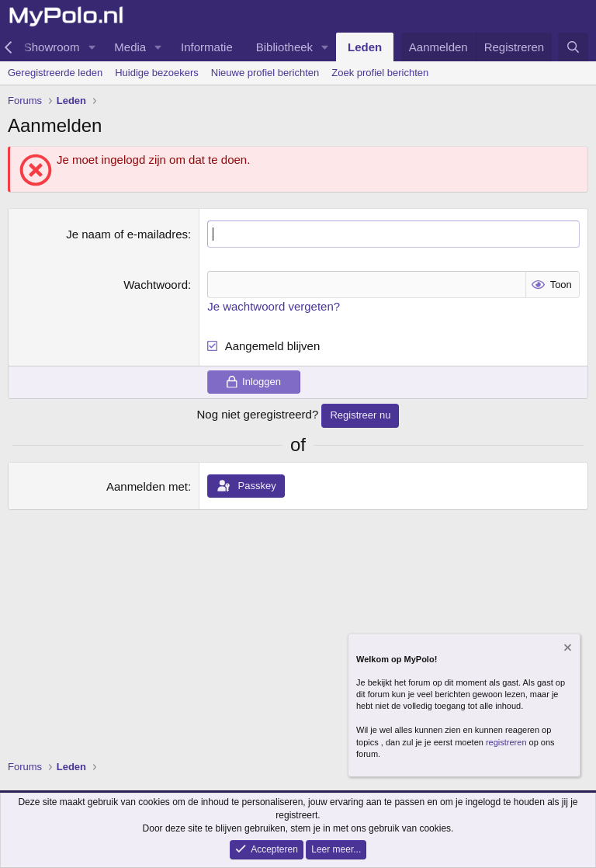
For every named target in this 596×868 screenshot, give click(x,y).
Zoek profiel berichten (380, 73)
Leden (365, 47)
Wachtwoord (156, 285)
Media (130, 47)
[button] (92, 47)
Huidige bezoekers (157, 73)
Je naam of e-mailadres (127, 234)
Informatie (207, 47)
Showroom (52, 47)
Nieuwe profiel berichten (265, 73)
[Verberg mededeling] (567, 649)
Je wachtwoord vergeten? (274, 306)
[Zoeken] (573, 47)
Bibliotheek (284, 47)
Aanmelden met (147, 486)
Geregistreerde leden (55, 73)
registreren (506, 742)
